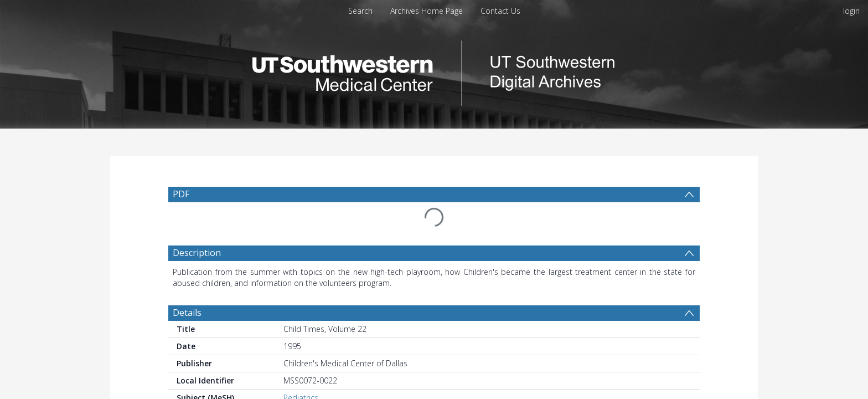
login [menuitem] (851, 11)
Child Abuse (304, 393)
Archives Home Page (427, 11)
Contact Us (500, 11)
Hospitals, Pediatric (318, 382)
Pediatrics (301, 371)
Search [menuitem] (360, 11)
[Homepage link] (434, 70)
